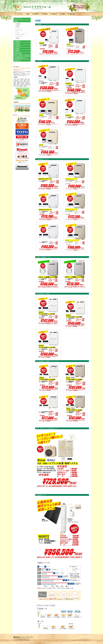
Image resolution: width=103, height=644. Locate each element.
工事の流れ (36, 14)
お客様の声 (54, 14)
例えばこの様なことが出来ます (23, 56)
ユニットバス (19, 30)
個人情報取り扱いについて (21, 58)
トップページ (20, 14)
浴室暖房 (18, 24)
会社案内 (63, 14)
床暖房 (18, 26)
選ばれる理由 (18, 53)
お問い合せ (72, 14)
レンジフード (19, 36)
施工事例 (45, 14)
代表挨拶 (17, 51)
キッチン (18, 28)
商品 (28, 14)
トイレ (18, 32)
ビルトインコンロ (20, 34)
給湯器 (18, 38)
